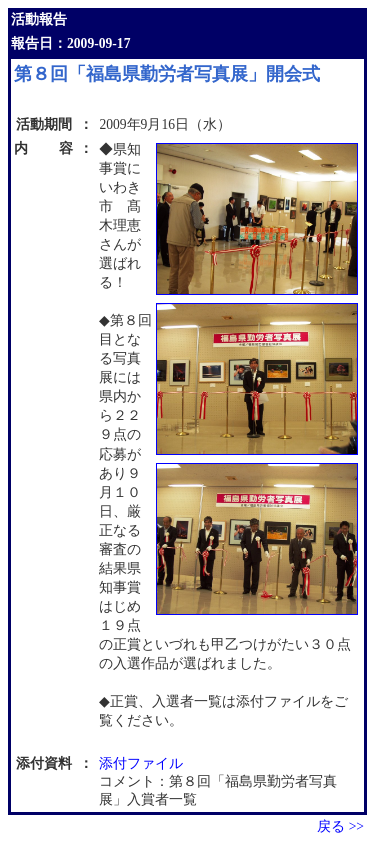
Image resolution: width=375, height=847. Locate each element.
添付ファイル (141, 763)
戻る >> (340, 826)
